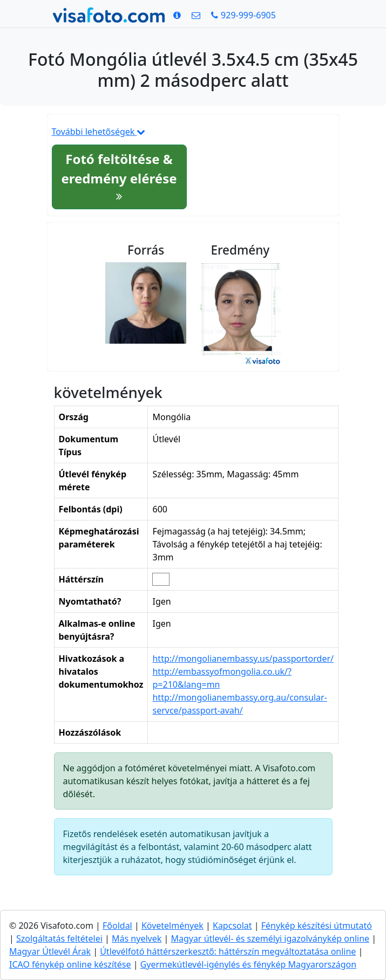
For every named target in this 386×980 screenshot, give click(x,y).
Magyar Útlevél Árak (50, 951)
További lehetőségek (99, 132)
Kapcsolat (232, 926)
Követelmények (172, 926)
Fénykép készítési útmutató (317, 926)
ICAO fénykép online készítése (70, 964)
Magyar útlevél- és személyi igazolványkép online (270, 938)
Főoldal (117, 926)
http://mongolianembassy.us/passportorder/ (243, 659)
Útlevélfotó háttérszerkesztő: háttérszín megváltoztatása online (228, 951)
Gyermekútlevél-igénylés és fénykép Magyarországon (249, 964)
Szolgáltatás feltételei (59, 938)
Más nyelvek (137, 938)
